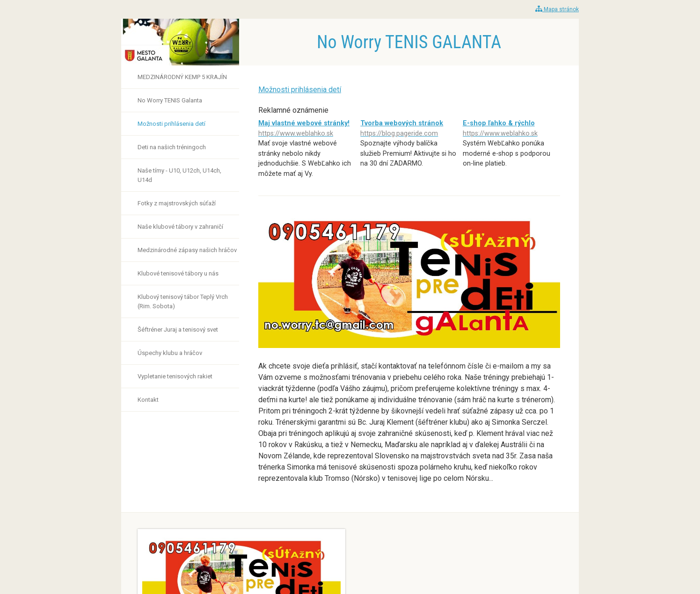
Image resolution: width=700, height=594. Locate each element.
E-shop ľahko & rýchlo (511, 129)
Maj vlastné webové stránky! (307, 129)
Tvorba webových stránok (409, 129)
